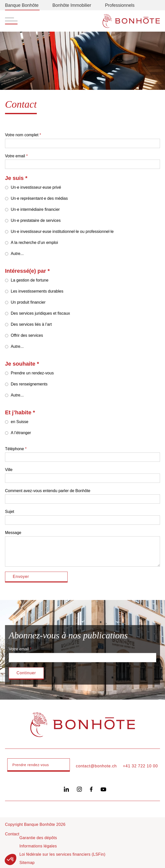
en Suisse (20, 422)
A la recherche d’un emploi (34, 243)
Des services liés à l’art (31, 324)
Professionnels (120, 5)
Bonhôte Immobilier (72, 5)
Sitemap (27, 863)
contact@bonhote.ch (96, 766)
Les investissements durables (37, 291)
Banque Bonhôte (22, 5)
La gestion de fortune (30, 280)
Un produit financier (28, 302)
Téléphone (15, 449)
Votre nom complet (22, 135)
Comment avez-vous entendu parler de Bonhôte (48, 491)
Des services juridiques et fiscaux (40, 313)
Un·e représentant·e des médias (39, 198)
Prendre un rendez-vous (32, 373)
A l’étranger (21, 433)
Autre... (17, 254)
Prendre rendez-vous (31, 765)
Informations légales (38, 846)
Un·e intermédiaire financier (35, 209)
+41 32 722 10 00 (140, 766)
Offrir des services (27, 335)
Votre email (15, 156)
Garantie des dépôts (38, 838)
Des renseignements (29, 384)
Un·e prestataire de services (36, 220)
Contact (12, 834)
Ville (9, 470)
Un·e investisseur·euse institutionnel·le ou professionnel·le (62, 231)
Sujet (10, 512)
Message (13, 533)
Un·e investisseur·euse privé (36, 187)
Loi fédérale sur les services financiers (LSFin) (62, 854)
